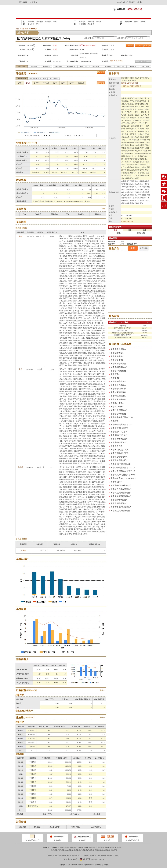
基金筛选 (91, 22)
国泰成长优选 (116, 446)
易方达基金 (90, 850)
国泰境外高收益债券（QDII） (123, 475)
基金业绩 (22, 66)
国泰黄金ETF (116, 482)
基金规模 (59, 66)
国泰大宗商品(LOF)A (120, 450)
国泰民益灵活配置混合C (121, 496)
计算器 (99, 22)
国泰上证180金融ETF (120, 428)
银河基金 (82, 850)
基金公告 (121, 66)
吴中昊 (120, 61)
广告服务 (85, 855)
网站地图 (51, 855)
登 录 (140, 2)
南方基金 (61, 850)
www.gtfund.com (127, 221)
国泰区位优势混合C (119, 414)
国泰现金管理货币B (119, 460)
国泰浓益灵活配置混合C (121, 511)
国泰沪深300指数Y (119, 399)
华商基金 (92, 848)
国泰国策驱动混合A (119, 500)
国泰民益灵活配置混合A (121, 493)
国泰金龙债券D (117, 360)
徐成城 (23, 550)
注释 (103, 209)
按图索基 (82, 24)
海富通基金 (99, 850)
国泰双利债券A (117, 403)
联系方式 (93, 855)
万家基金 (107, 850)
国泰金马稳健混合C (119, 371)
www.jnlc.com (76, 865)
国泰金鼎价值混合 (118, 385)
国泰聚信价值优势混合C (121, 489)
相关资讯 (133, 66)
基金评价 (34, 66)
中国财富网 (55, 848)
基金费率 (96, 66)
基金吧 (143, 22)
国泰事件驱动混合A (119, 439)
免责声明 (101, 855)
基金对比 (82, 22)
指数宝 (136, 22)
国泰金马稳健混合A (119, 367)
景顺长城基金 (110, 848)
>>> (149, 323)
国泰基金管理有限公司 (130, 83)
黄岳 (115, 61)
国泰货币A (115, 374)
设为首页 (23, 2)
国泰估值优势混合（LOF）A (123, 468)
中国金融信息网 (83, 848)
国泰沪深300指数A (119, 392)
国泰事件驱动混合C (119, 442)
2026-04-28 (33, 73)
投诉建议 (116, 855)
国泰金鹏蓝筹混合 (118, 382)
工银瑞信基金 (65, 848)
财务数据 (108, 66)
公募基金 (25, 29)
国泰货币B (115, 378)
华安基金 (73, 848)
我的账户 (128, 22)
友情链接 (108, 855)
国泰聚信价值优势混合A (121, 486)
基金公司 (48, 22)
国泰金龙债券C (117, 356)
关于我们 (59, 855)
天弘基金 (68, 850)
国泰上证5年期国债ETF (121, 464)
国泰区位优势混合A (119, 410)
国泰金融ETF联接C (119, 435)
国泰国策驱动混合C (119, 503)
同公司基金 (145, 66)
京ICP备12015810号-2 (71, 859)
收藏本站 (34, 2)
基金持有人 (71, 66)
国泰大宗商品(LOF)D (120, 453)
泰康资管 (114, 850)
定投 (38, 24)
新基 (55, 22)
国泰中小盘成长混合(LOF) (122, 417)
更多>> (102, 690)
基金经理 (31, 24)
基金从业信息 (68, 855)
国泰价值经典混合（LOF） (122, 425)
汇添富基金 (100, 848)
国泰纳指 (114, 421)
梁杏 (112, 61)
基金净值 (31, 22)
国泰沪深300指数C (118, 396)
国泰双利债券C (117, 407)
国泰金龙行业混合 (118, 364)
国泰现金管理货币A (119, 457)
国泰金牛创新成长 (118, 389)
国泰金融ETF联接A (119, 432)
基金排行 (40, 22)
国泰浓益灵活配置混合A (121, 507)
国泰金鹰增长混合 (118, 349)
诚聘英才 (77, 855)
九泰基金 (118, 848)
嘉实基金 (54, 850)
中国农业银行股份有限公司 (131, 86)
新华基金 (75, 850)
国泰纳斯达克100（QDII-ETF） (124, 478)
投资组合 (83, 66)
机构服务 (91, 24)
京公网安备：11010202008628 (93, 859)
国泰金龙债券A (117, 353)
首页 (17, 29)
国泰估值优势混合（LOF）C (123, 471)
